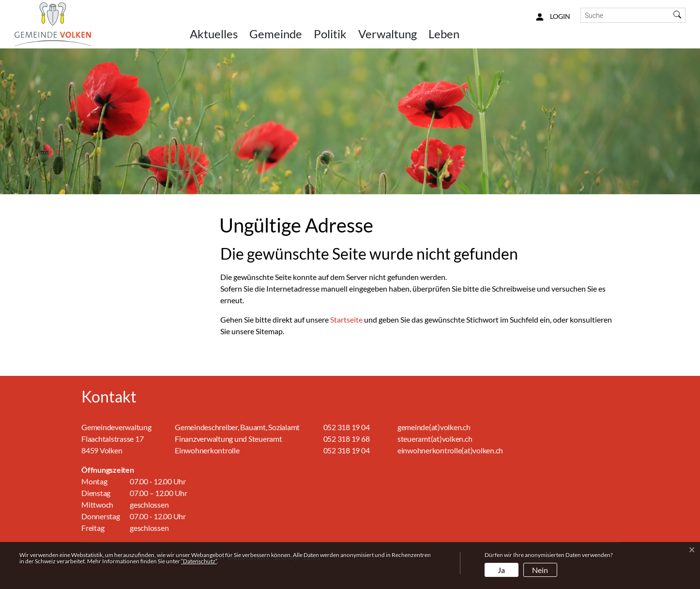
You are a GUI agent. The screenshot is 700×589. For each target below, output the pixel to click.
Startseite (346, 319)
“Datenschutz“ (199, 561)
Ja (501, 570)
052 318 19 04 (347, 427)
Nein (540, 570)
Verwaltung (388, 34)
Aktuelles (214, 34)
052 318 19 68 (347, 439)
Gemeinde (276, 34)
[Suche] (625, 15)
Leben (444, 34)
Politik (330, 34)
